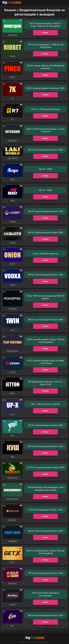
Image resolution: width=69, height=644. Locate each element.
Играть (45, 33)
